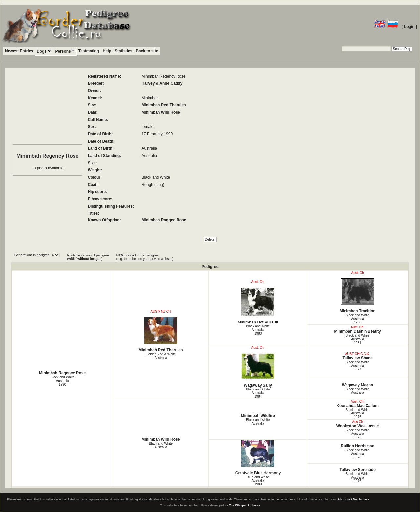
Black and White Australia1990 (62, 381)
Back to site (147, 51)
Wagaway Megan (358, 385)
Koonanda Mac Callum (357, 406)
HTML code (125, 255)
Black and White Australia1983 (258, 330)
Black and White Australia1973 (358, 434)
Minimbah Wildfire (258, 416)
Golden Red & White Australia (161, 356)
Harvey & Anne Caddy (162, 83)
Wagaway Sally (258, 370)
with (72, 259)
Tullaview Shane (357, 358)
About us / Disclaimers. (354, 499)
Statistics (124, 51)
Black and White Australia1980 (358, 319)
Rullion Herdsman (357, 446)
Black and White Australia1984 (258, 393)
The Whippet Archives (244, 505)
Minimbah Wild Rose (161, 112)
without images (89, 259)
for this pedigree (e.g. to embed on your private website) (145, 257)
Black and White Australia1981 (358, 339)
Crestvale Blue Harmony (258, 458)
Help (107, 51)
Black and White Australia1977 (358, 366)
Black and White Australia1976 (358, 413)
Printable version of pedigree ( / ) (88, 257)
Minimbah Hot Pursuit (258, 306)
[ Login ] (409, 27)
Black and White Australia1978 (358, 454)
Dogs (44, 51)
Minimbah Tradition (357, 296)
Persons (65, 51)
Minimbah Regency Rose (62, 373)
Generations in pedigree (32, 255)
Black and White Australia (358, 391)
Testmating (89, 51)
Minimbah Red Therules (164, 105)
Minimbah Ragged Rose (164, 220)
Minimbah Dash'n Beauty (358, 331)
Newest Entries (19, 51)
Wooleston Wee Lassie (358, 426)
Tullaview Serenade (357, 470)
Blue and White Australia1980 (258, 481)
